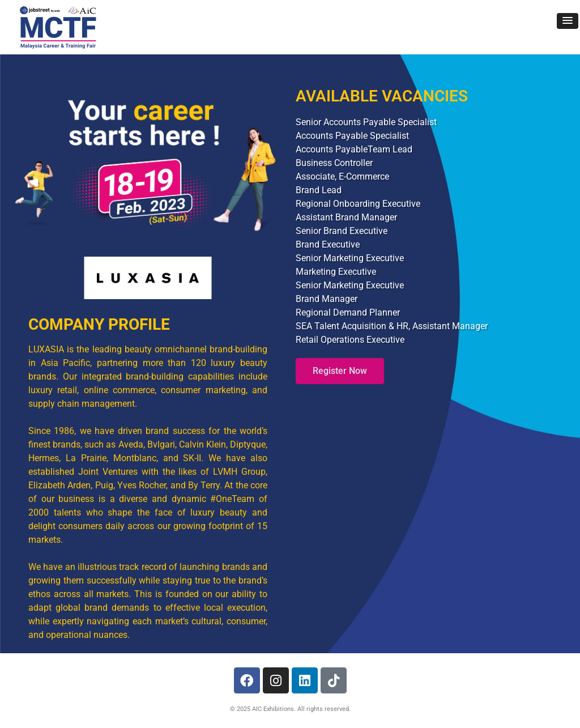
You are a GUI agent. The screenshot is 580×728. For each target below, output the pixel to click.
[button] (568, 21)
